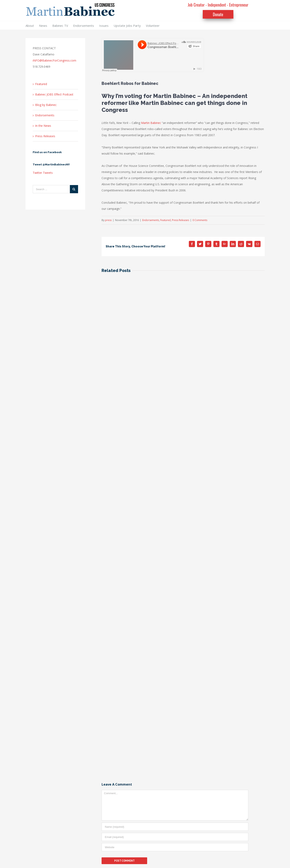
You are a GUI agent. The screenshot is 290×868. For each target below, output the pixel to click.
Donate (218, 14)
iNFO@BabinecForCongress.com (54, 60)
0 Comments (200, 220)
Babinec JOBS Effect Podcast (54, 94)
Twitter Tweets (43, 173)
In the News (43, 126)
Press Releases (180, 220)
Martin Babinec (151, 123)
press (108, 220)
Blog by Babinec (46, 105)
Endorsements (151, 220)
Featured (165, 220)
